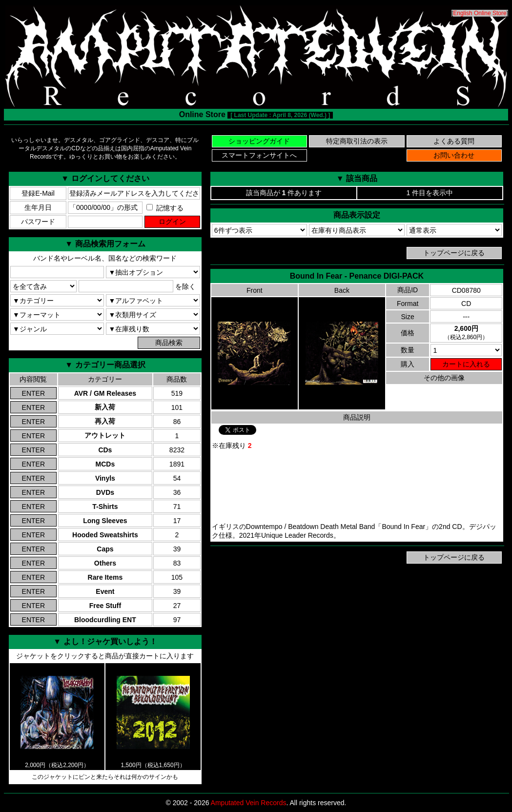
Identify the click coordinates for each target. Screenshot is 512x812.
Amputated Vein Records (249, 803)
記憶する (165, 208)
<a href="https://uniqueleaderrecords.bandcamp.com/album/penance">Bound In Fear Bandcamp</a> (357, 487)
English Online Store (480, 13)
